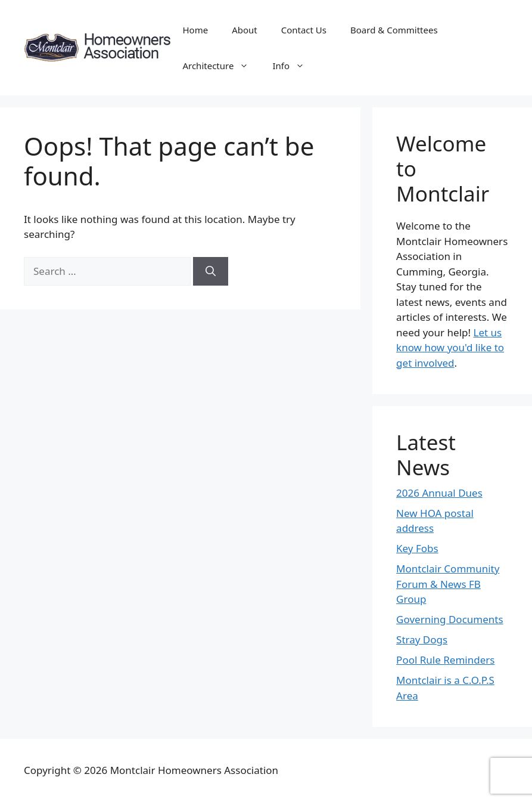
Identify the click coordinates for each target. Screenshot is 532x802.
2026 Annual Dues (439, 493)
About (245, 30)
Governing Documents (449, 619)
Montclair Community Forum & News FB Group (448, 584)
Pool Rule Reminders (445, 660)
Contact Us (304, 30)
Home (195, 30)
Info (294, 66)
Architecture (221, 66)
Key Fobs (417, 548)
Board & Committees (394, 30)
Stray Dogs (422, 640)
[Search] (211, 271)
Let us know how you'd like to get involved (450, 348)
